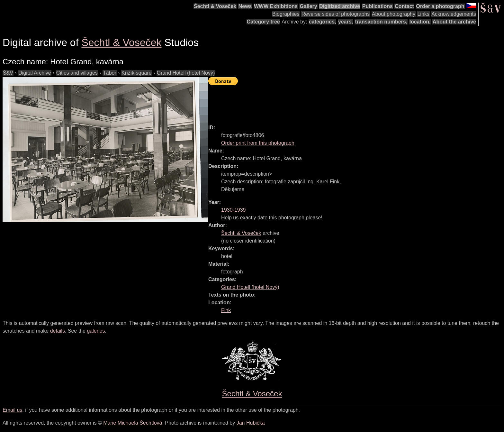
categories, (322, 22)
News (245, 6)
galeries (96, 331)
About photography (394, 14)
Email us (12, 410)
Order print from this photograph (258, 143)
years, (346, 22)
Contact (404, 6)
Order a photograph (440, 6)
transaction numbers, (381, 22)
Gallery (308, 6)
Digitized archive (340, 6)
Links (423, 14)
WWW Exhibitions (276, 6)
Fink (226, 310)
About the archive (454, 22)
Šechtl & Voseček (215, 6)
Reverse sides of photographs (336, 14)
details (58, 331)
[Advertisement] (325, 102)
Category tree (263, 22)
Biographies (286, 14)
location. (420, 22)
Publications (378, 6)
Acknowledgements (454, 14)
